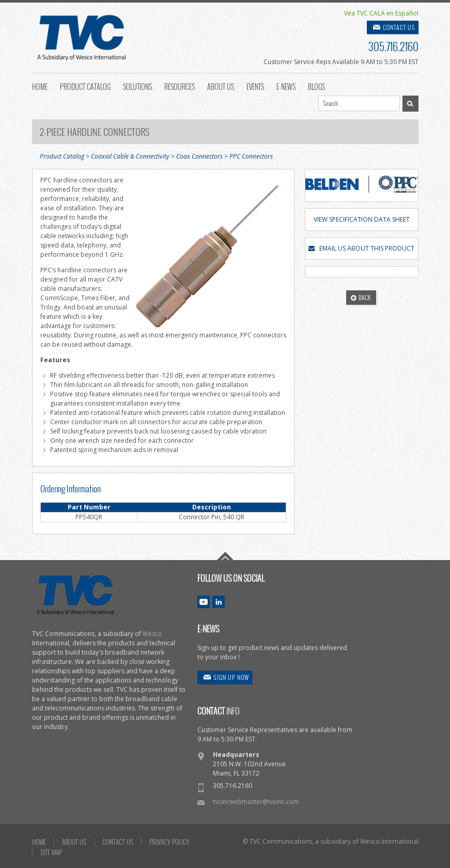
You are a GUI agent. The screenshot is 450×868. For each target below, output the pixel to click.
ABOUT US (74, 842)
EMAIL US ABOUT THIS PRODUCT (361, 248)
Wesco (152, 634)
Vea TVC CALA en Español (381, 13)
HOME (39, 842)
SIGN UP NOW (231, 677)
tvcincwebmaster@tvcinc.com (256, 802)
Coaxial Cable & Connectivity (130, 156)
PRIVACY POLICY (169, 842)
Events (255, 86)
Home (40, 86)
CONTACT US (399, 27)
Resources (180, 86)
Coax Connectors (199, 156)
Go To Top (225, 556)
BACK (361, 297)
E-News (286, 86)
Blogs (316, 86)
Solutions (137, 86)
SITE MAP (51, 852)
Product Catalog (85, 86)
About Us (221, 86)
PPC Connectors (251, 156)
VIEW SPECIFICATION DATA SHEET (362, 219)
